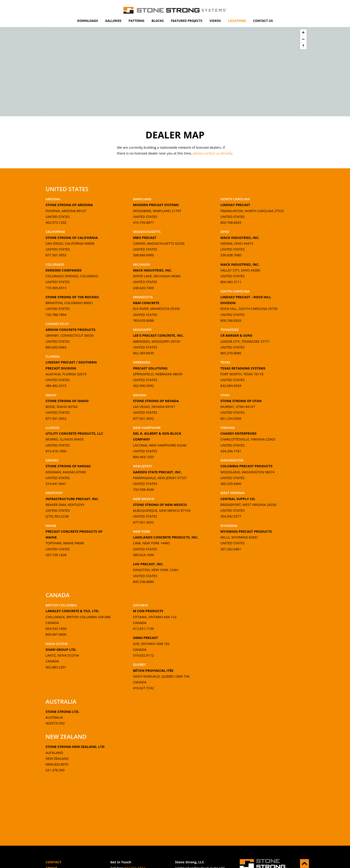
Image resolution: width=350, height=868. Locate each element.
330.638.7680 (231, 255)
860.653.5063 (56, 347)
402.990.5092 (144, 386)
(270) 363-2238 (57, 516)
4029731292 (55, 723)
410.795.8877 (144, 222)
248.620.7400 (144, 288)
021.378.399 (55, 770)
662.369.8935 (144, 353)
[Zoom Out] (303, 39)
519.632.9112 (144, 655)
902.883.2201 (56, 667)
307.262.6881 (231, 549)
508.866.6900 (144, 255)
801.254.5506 (231, 418)
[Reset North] (303, 46)
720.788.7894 (56, 315)
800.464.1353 (144, 457)
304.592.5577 (231, 516)
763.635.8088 (144, 320)
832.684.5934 (231, 386)
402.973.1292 (56, 222)
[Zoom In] (303, 33)
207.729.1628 (56, 555)
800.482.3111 (231, 282)
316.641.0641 (56, 484)
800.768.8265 (231, 222)
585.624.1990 (144, 555)
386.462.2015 (56, 386)
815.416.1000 (56, 451)
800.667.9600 (56, 634)
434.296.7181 (231, 451)
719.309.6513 (56, 288)
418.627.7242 (144, 688)
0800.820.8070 (57, 764)
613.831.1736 (144, 628)
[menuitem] (88, 21)
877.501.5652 (56, 255)
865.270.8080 (231, 353)
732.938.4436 (144, 489)
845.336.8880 (144, 582)
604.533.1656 (56, 628)
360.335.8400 (231, 484)
